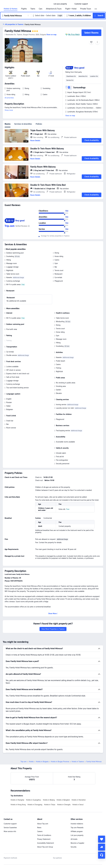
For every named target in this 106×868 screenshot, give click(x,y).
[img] (23, 50)
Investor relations (77, 824)
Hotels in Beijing (49, 800)
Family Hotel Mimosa (18, 31)
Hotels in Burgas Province (60, 762)
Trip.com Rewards (77, 828)
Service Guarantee (10, 828)
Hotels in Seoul (78, 805)
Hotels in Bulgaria (42, 762)
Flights (24, 9)
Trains (33, 9)
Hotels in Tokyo (50, 805)
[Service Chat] (102, 855)
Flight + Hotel (71, 9)
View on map (70, 116)
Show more (9, 110)
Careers (40, 831)
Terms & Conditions (44, 835)
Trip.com (24, 762)
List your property (77, 835)
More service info (10, 831)
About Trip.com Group (45, 847)
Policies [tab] (39, 124)
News (39, 828)
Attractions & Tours (54, 9)
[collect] (102, 839)
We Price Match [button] (74, 34)
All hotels (74, 839)
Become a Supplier (77, 843)
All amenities (9, 98)
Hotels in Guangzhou (34, 800)
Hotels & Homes (11, 9)
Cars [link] (41, 9)
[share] (102, 847)
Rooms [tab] (8, 124)
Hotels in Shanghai (17, 800)
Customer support (10, 824)
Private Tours (86, 9)
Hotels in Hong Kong (18, 805)
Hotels (31, 762)
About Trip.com (43, 824)
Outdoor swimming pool (15, 253)
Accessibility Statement (46, 843)
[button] (71, 4)
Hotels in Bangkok (63, 800)
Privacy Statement (44, 839)
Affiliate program (77, 831)
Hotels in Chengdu (64, 805)
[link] (60, 4)
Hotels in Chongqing (35, 805)
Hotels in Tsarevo (78, 762)
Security (74, 847)
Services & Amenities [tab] (23, 124)
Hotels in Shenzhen (79, 800)
